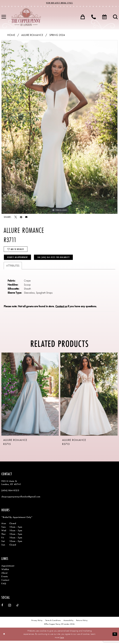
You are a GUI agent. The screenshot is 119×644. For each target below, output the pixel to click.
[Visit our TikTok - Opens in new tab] (17, 608)
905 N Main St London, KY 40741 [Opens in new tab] (11, 486)
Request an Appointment (20, 260)
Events (5, 580)
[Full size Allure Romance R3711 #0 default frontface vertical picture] (59, 127)
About (4, 576)
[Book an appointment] (104, 17)
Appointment (8, 569)
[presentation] (30, 397)
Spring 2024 (57, 35)
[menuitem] (83, 17)
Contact (5, 583)
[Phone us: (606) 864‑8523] (94, 17)
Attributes (13, 269)
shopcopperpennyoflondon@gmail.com (21, 500)
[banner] (26, 17)
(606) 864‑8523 (10, 494)
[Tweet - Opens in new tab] (16, 218)
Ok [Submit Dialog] (115, 637)
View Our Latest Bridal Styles (59, 3)
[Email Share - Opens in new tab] (26, 218)
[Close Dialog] (5, 637)
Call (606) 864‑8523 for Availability (62, 260)
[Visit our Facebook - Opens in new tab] (2, 608)
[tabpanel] (59, 127)
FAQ (4, 587)
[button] (83, 17)
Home (11, 35)
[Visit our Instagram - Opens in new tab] (10, 608)
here (62, 641)
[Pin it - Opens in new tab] (21, 218)
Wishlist (5, 573)
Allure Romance (32, 35)
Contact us (61, 309)
